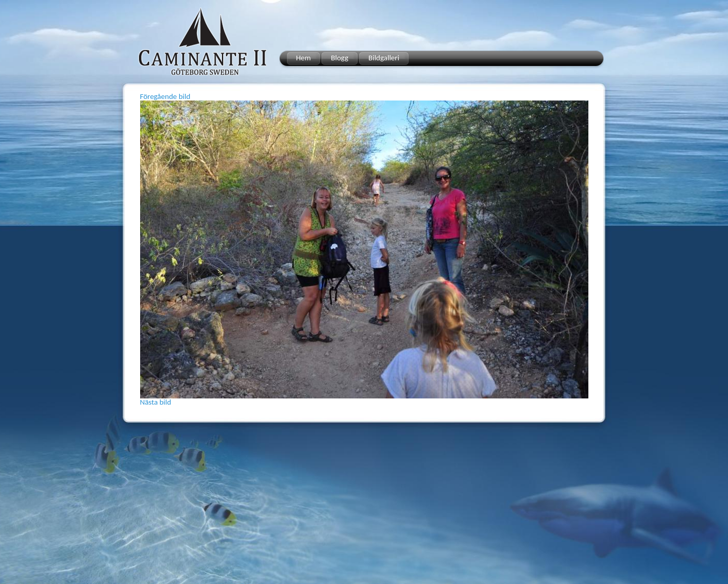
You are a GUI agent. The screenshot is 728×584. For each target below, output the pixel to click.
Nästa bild (156, 402)
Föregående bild (165, 96)
